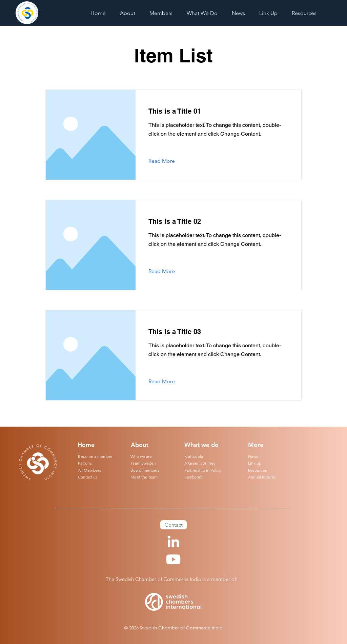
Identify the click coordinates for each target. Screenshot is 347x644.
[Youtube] (173, 559)
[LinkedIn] (173, 541)
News (253, 456)
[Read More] (167, 161)
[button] (202, 13)
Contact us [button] (88, 477)
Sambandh (194, 477)
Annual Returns (262, 477)
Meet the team (144, 477)
